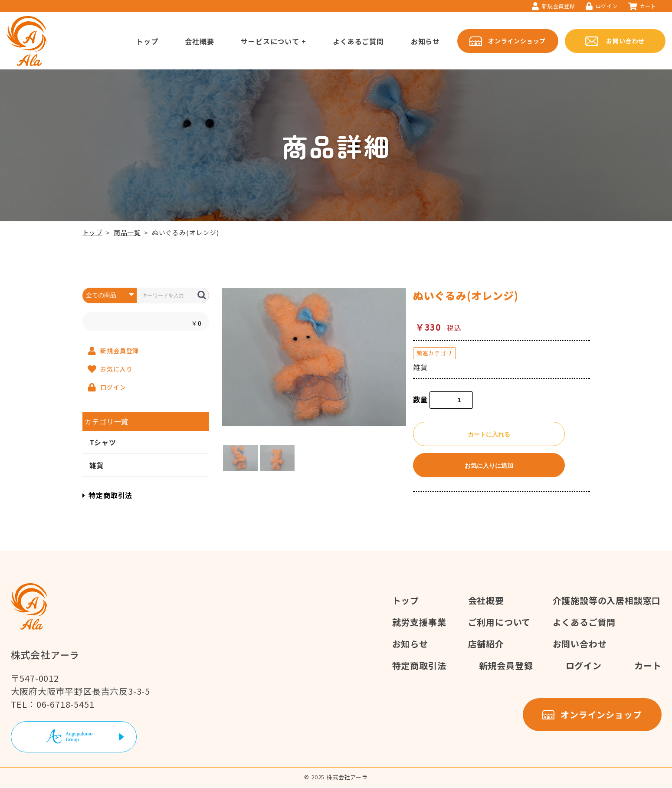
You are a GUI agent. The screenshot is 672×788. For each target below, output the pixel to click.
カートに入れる (489, 434)
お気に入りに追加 (489, 466)
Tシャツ (103, 442)
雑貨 (97, 465)
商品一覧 (127, 232)
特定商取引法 (108, 495)
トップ (93, 232)
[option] (314, 357)
